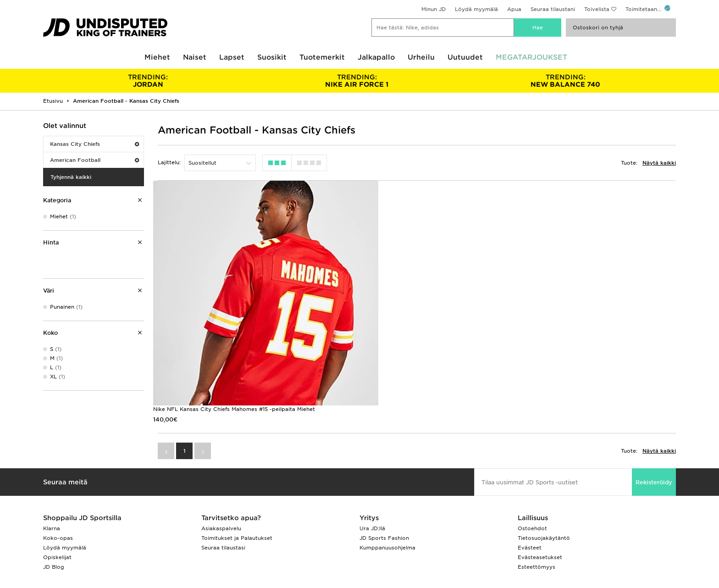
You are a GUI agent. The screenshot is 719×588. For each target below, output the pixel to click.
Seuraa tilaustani (553, 9)
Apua (514, 9)
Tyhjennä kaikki (71, 177)
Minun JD (434, 9)
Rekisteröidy (654, 430)
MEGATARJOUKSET (531, 57)
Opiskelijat (57, 505)
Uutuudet (465, 57)
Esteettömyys (536, 515)
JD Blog (54, 515)
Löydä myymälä (476, 9)
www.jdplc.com (144, 551)
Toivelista (597, 9)
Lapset (232, 57)
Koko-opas (58, 486)
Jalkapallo (376, 57)
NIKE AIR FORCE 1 (357, 81)
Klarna (52, 476)
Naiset (195, 57)
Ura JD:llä (372, 476)
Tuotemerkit (322, 57)
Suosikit (272, 57)
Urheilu (421, 57)
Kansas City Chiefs (94, 144)
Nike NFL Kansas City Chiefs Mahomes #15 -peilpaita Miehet (234, 357)
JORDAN (148, 81)
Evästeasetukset (540, 505)
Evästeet (530, 495)
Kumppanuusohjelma (387, 495)
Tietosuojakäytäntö (544, 486)
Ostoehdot (532, 476)
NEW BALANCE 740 (566, 81)
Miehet (157, 57)
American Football (94, 160)
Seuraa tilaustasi (223, 495)
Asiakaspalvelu (221, 476)
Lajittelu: (169, 162)
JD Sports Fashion (384, 486)
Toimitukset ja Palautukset (237, 486)
